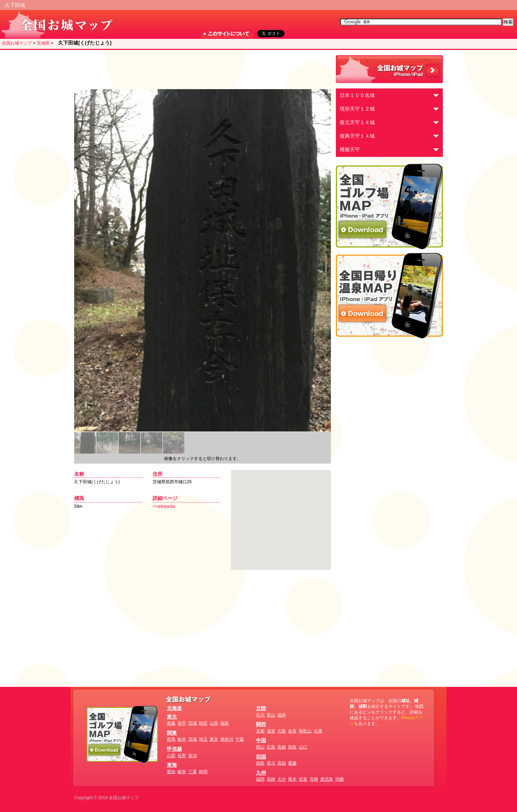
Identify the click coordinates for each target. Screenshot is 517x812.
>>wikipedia (164, 506)
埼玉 (203, 739)
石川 (260, 715)
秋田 (203, 723)
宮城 (193, 723)
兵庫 (318, 731)
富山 (271, 715)
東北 (172, 717)
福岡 (260, 779)
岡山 (260, 747)
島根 (282, 747)
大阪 (282, 731)
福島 (225, 723)
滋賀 (271, 731)
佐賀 (303, 779)
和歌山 (305, 731)
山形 (214, 723)
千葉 (240, 739)
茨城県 (43, 43)
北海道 (174, 708)
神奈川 (227, 739)
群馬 (171, 739)
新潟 (193, 756)
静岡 (203, 772)
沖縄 (339, 779)
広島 (271, 747)
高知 (282, 763)
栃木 (182, 739)
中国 (261, 740)
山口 (303, 747)
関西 (261, 724)
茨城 (193, 739)
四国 (261, 757)
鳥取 (292, 747)
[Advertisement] (201, 70)
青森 (171, 723)
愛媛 (292, 763)
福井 (282, 715)
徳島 (260, 763)
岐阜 (182, 772)
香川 (271, 763)
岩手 (182, 723)
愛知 (171, 772)
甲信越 (174, 749)
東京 (214, 739)
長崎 (271, 779)
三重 (193, 772)
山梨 (171, 756)
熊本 (292, 779)
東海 (172, 765)
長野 (182, 756)
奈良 (292, 731)
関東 (172, 733)
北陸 (261, 708)
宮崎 (314, 779)
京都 (260, 731)
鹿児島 (327, 779)
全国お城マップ (17, 43)
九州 (261, 773)
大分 (282, 779)
